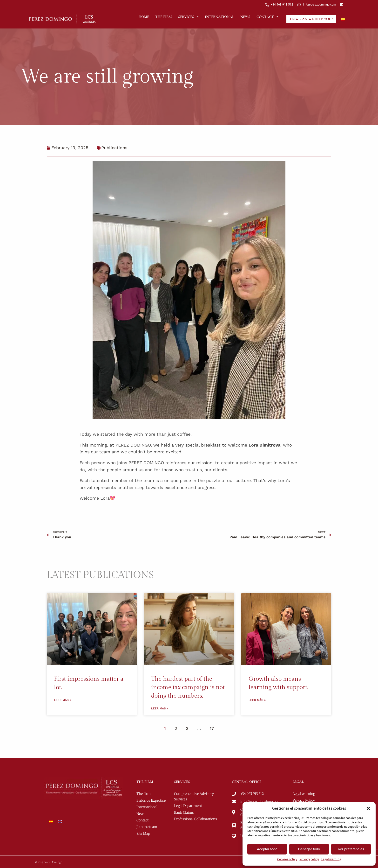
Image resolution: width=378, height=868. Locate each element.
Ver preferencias (351, 849)
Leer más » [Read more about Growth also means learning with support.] (257, 700)
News (245, 17)
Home (144, 17)
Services (188, 17)
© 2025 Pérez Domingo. (49, 862)
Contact (267, 17)
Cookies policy (287, 859)
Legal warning (331, 859)
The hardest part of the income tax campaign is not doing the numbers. (188, 687)
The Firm (164, 17)
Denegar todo (309, 849)
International (219, 17)
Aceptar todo (267, 849)
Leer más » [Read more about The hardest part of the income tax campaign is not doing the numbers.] (160, 708)
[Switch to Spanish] (343, 19)
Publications (114, 148)
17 (212, 728)
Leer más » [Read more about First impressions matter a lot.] (63, 700)
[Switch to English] (60, 821)
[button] (368, 808)
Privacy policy (309, 859)
